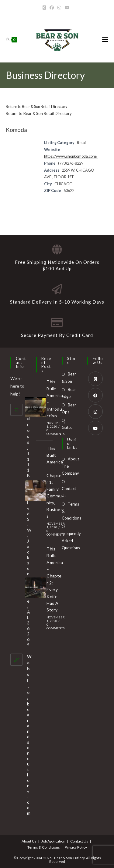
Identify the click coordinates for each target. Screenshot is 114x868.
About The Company (70, 466)
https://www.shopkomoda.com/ (71, 156)
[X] (45, 8)
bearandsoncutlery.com (29, 758)
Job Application (53, 841)
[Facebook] (52, 8)
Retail (82, 143)
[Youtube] (67, 8)
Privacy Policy (76, 847)
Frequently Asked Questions (71, 541)
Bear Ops (69, 408)
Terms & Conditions (71, 511)
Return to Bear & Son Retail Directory (36, 107)
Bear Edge (69, 393)
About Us (29, 841)
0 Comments (55, 432)
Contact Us (69, 492)
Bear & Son (69, 377)
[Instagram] (59, 8)
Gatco (67, 427)
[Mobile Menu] (105, 40)
